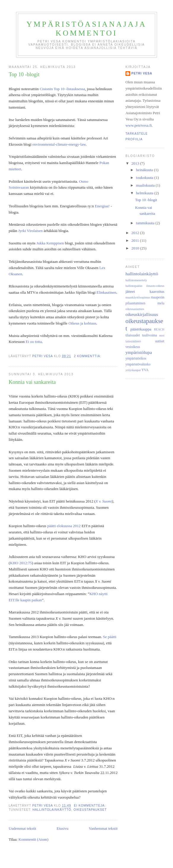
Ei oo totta (34, 342)
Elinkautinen (106, 292)
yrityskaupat (133, 370)
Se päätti (110, 637)
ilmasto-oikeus (155, 286)
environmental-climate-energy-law (59, 144)
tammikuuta (146, 223)
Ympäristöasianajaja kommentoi (86, 29)
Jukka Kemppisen (50, 243)
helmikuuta (145, 193)
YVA (145, 370)
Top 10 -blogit (24, 74)
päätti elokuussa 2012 (64, 526)
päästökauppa (141, 329)
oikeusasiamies (135, 309)
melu (161, 303)
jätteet (130, 291)
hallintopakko (134, 286)
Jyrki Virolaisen (30, 231)
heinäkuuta (145, 170)
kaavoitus (157, 291)
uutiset (160, 341)
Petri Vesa (142, 73)
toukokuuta (145, 178)
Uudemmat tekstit (22, 828)
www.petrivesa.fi (139, 125)
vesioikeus (133, 347)
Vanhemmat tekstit (103, 828)
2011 (136, 240)
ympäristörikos (136, 359)
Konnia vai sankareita (32, 382)
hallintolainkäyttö (52, 810)
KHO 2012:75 (21, 563)
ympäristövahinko (138, 364)
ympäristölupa (139, 352)
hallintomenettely (136, 280)
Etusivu (63, 828)
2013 (136, 163)
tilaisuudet (133, 335)
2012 (136, 233)
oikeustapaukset (90, 810)
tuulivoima (150, 335)
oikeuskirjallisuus (142, 314)
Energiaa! (102, 206)
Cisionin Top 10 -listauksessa (62, 89)
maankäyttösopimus (138, 297)
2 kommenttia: (88, 356)
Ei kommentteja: (90, 806)
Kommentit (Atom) (33, 839)
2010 (136, 248)
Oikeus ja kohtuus (82, 323)
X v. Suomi (104, 501)
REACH (159, 329)
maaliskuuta (146, 185)
